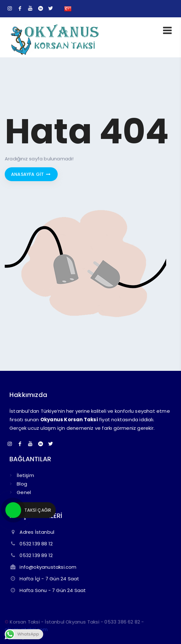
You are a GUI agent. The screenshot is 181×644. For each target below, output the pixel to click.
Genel (24, 492)
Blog (22, 484)
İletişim (25, 475)
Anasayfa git (31, 174)
